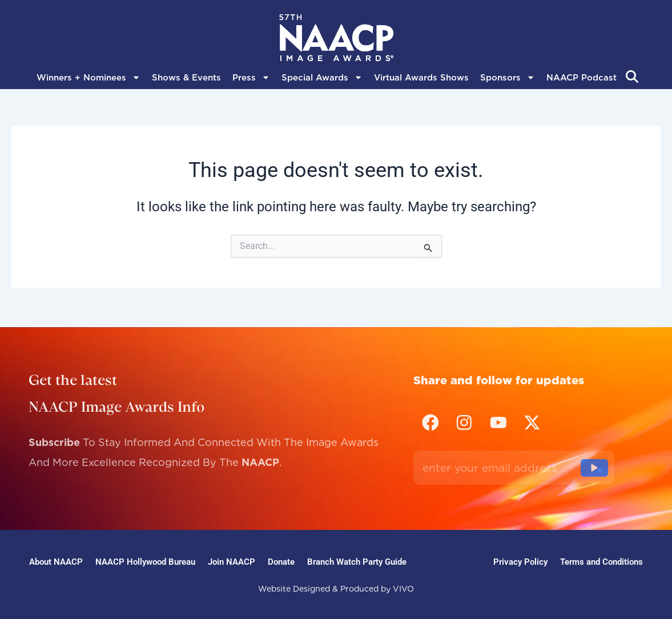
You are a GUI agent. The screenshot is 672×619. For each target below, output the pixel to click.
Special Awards (322, 78)
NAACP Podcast (582, 78)
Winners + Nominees (88, 78)
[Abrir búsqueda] (632, 77)
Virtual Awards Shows (421, 78)
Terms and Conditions (600, 560)
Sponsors (508, 78)
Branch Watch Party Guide (367, 560)
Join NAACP (234, 560)
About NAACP (57, 560)
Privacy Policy (517, 560)
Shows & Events (186, 78)
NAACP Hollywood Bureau (147, 560)
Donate (288, 560)
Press (251, 78)
